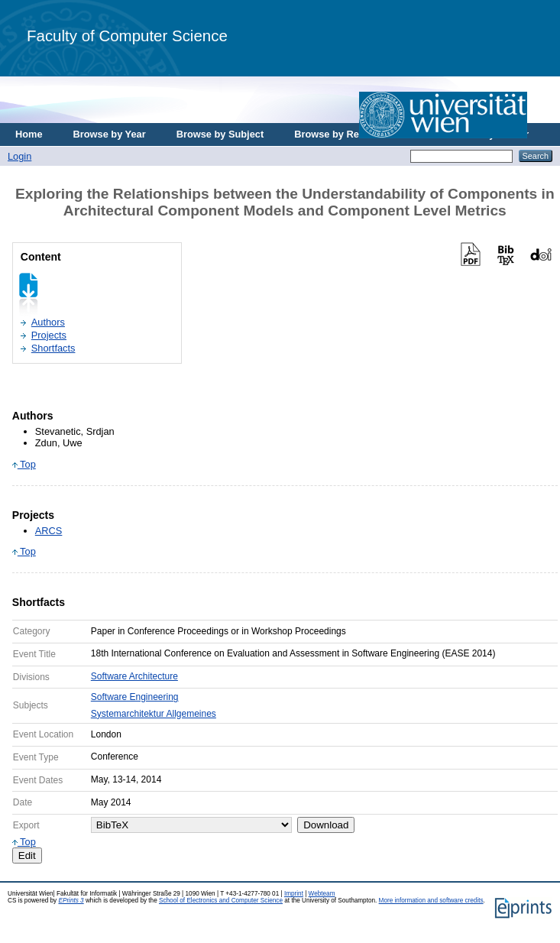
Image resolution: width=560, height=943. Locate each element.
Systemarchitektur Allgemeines (154, 714)
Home (29, 134)
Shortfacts (53, 348)
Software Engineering (135, 697)
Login (19, 156)
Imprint (294, 894)
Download (326, 825)
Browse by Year (110, 134)
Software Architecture (134, 676)
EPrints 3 (71, 901)
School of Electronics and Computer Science (221, 901)
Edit (27, 856)
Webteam (322, 894)
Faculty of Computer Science (127, 36)
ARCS (49, 531)
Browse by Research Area (354, 134)
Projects (49, 335)
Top (24, 464)
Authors (48, 322)
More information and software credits (431, 901)
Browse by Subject (220, 134)
